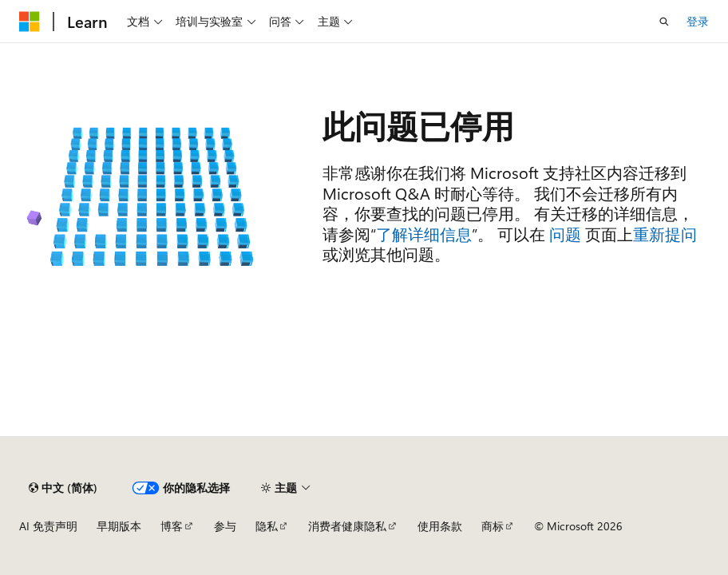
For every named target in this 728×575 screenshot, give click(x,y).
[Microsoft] (30, 22)
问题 (565, 234)
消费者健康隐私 (347, 526)
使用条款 (440, 526)
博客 (172, 526)
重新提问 (665, 234)
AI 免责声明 (48, 526)
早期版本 (119, 526)
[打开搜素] (664, 22)
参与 (225, 526)
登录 (698, 21)
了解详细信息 (424, 234)
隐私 (267, 526)
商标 (493, 526)
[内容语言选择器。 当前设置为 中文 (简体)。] (63, 488)
